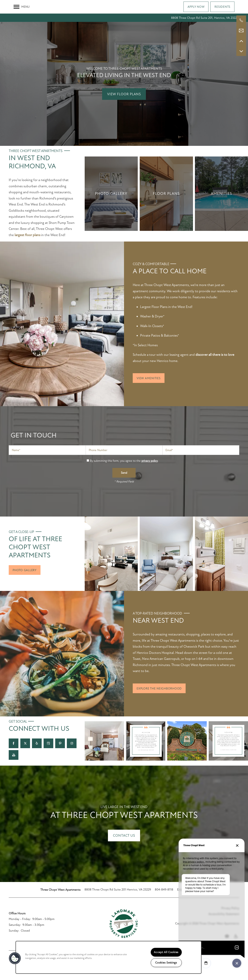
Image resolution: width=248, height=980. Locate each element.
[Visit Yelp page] (37, 743)
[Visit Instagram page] (72, 743)
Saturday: (15, 925)
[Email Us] (241, 31)
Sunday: (14, 931)
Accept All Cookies (166, 952)
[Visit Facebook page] (14, 743)
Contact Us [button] (124, 836)
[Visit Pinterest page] (60, 743)
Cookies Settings (166, 963)
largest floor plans (27, 235)
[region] (108, 957)
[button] (196, 7)
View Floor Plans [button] (124, 94)
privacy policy (150, 461)
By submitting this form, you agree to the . (124, 461)
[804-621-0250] (241, 20)
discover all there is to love (214, 355)
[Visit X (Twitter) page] (25, 743)
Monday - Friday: (20, 919)
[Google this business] (48, 743)
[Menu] (22, 7)
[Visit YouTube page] (14, 755)
